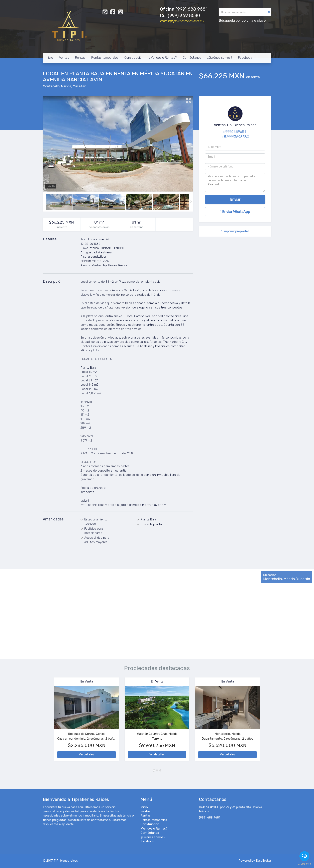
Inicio (49, 58)
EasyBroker (263, 861)
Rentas (80, 58)
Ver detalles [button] (87, 755)
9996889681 (235, 132)
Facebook (245, 58)
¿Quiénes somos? (220, 58)
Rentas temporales (105, 58)
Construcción (134, 58)
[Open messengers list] (304, 856)
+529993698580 (235, 137)
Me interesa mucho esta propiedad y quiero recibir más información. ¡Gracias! (235, 182)
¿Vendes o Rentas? (163, 58)
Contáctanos (192, 58)
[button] (49, 721)
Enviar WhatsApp (235, 212)
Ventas (64, 58)
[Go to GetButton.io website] (304, 864)
